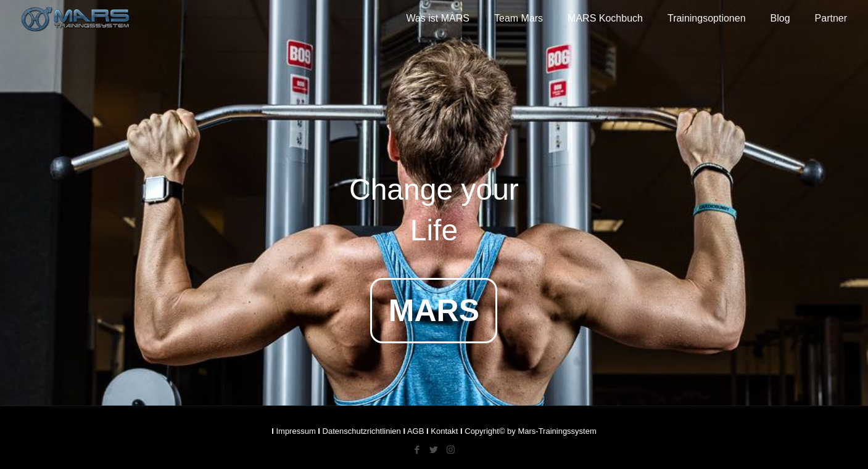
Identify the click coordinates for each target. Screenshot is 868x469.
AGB (415, 431)
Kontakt (444, 431)
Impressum (296, 431)
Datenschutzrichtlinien (362, 431)
